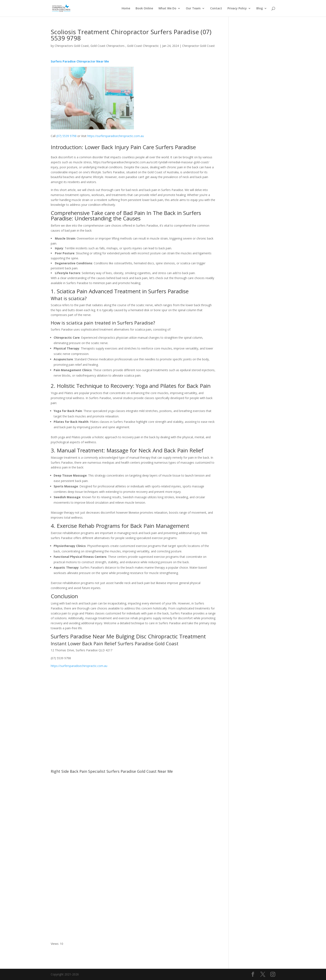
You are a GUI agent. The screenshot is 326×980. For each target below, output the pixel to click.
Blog (260, 9)
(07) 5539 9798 (67, 136)
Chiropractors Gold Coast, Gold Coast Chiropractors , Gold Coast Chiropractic (107, 46)
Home (126, 9)
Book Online (144, 9)
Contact (216, 9)
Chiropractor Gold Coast (198, 46)
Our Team (193, 9)
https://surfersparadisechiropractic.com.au (116, 136)
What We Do (167, 9)
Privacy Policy (237, 9)
